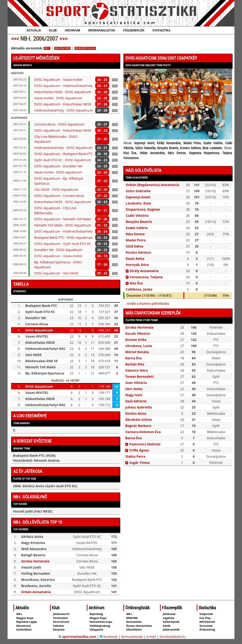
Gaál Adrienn (136, 401)
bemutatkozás (132, 637)
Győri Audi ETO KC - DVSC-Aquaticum (63, 160)
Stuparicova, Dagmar (143, 209)
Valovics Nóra (136, 370)
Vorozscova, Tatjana (146, 277)
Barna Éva (134, 358)
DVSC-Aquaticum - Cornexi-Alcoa (59, 196)
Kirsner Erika (136, 340)
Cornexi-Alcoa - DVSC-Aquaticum (59, 124)
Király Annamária (144, 271)
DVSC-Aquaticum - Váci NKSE (56, 273)
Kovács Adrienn (138, 252)
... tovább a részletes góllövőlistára (146, 304)
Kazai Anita (135, 259)
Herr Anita (134, 389)
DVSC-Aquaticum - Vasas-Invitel (58, 80)
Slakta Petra (135, 456)
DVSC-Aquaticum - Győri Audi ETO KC (63, 244)
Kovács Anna (136, 413)
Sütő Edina (134, 246)
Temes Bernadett (139, 376)
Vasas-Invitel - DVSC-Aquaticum (58, 98)
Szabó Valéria (137, 228)
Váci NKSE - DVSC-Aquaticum (56, 189)
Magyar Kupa (62, 48)
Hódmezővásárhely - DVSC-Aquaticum (63, 110)
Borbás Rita (135, 364)
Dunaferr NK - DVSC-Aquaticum (58, 250)
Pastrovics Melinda (145, 444)
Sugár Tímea (139, 463)
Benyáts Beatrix (139, 222)
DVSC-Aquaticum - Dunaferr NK (58, 166)
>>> (64, 39)
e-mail (151, 637)
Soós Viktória (136, 383)
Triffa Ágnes (139, 450)
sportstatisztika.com (79, 637)
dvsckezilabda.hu (173, 637)
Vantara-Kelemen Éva (143, 432)
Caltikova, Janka (139, 289)
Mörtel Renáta (137, 352)
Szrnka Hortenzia (35, 561)
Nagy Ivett (134, 395)
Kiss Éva (136, 283)
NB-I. (47, 48)
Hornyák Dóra (137, 265)
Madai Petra (136, 240)
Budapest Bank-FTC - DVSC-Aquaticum (64, 237)
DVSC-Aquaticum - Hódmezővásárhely (63, 86)
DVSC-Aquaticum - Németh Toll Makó (63, 219)
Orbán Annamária (36, 592)
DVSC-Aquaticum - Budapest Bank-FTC (64, 154)
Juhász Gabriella (138, 407)
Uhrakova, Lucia (139, 346)
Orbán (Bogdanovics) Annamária (152, 185)
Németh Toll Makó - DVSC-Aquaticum (63, 225)
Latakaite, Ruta (138, 203)
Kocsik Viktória (138, 333)
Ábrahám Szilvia (138, 420)
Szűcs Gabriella (138, 191)
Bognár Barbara (138, 426)
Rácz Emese (135, 234)
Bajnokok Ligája (85, 48)
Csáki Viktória (137, 215)
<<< (15, 39)
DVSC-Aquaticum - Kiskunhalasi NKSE (63, 104)
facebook (109, 637)
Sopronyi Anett (138, 197)
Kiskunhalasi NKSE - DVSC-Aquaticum (63, 92)
